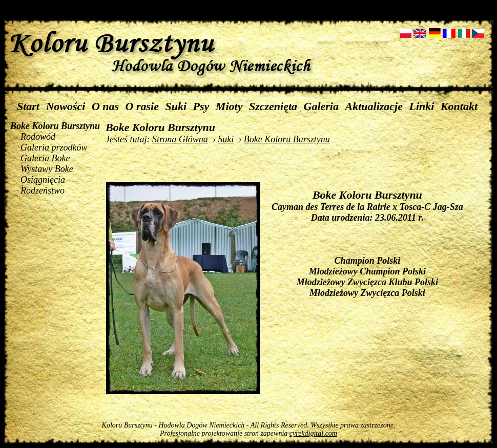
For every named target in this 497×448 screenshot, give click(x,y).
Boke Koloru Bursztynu (55, 126)
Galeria (321, 106)
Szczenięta (273, 106)
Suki (176, 106)
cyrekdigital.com (313, 433)
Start (28, 106)
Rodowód (38, 137)
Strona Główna (180, 139)
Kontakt (459, 106)
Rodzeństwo (43, 190)
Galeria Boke (45, 158)
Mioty (229, 106)
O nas (105, 106)
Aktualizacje (374, 106)
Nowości (65, 106)
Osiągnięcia (43, 180)
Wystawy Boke (47, 169)
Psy (201, 106)
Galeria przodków (54, 147)
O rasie (142, 106)
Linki (421, 106)
